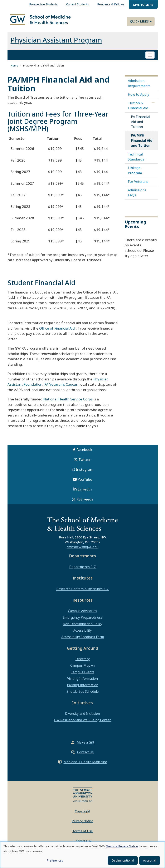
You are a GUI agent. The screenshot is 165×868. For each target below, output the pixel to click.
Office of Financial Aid (57, 331)
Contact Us (85, 755)
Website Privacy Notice (122, 846)
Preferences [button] (55, 860)
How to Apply (139, 97)
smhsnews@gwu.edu (82, 550)
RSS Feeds (85, 502)
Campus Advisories (82, 614)
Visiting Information (82, 681)
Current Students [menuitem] (77, 4)
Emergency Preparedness (83, 620)
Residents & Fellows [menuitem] (111, 4)
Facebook (84, 452)
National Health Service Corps (68, 402)
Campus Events (82, 675)
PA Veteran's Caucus (61, 387)
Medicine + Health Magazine (85, 765)
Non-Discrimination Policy (82, 627)
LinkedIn (85, 492)
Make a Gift (86, 745)
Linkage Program (135, 173)
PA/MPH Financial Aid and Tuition (142, 143)
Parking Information (83, 688)
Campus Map (80, 668)
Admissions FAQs (137, 196)
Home (14, 68)
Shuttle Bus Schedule (83, 694)
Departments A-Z (82, 569)
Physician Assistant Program (56, 43)
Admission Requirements (139, 86)
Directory (83, 662)
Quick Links (141, 21)
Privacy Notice (82, 824)
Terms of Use (83, 834)
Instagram (85, 472)
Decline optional (123, 860)
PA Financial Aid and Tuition (141, 124)
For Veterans (138, 184)
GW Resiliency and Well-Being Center (82, 723)
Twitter (85, 462)
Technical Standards (136, 160)
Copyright (82, 814)
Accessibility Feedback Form (83, 640)
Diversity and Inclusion (82, 716)
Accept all (150, 860)
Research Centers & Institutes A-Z (82, 592)
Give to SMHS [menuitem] (143, 5)
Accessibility (82, 633)
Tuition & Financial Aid (138, 108)
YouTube (85, 482)
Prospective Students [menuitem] (43, 4)
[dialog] (82, 855)
